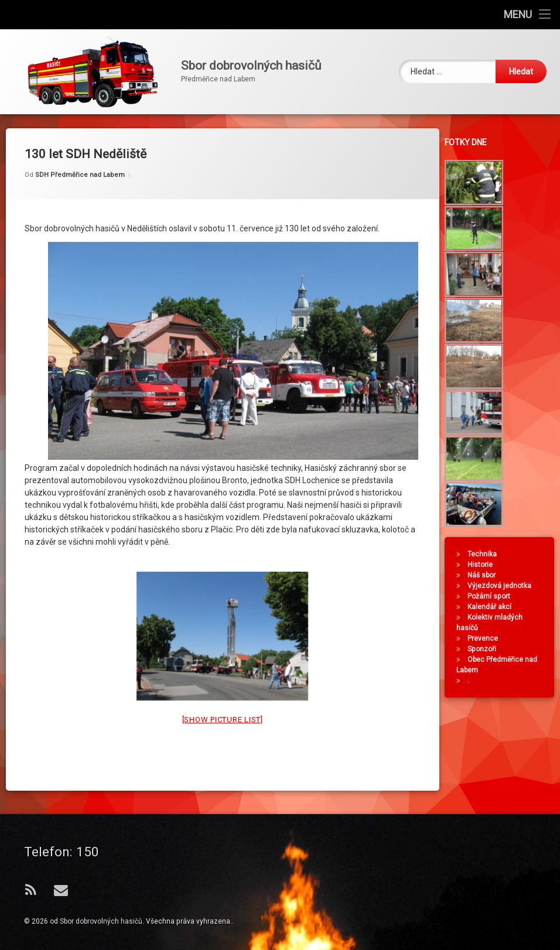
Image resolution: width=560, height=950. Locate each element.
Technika (486, 554)
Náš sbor (485, 575)
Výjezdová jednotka (503, 586)
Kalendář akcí (493, 607)
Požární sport (492, 596)
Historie (484, 565)
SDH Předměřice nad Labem (80, 153)
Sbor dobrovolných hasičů (101, 921)
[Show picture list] (223, 697)
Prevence (486, 638)
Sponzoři (485, 649)
